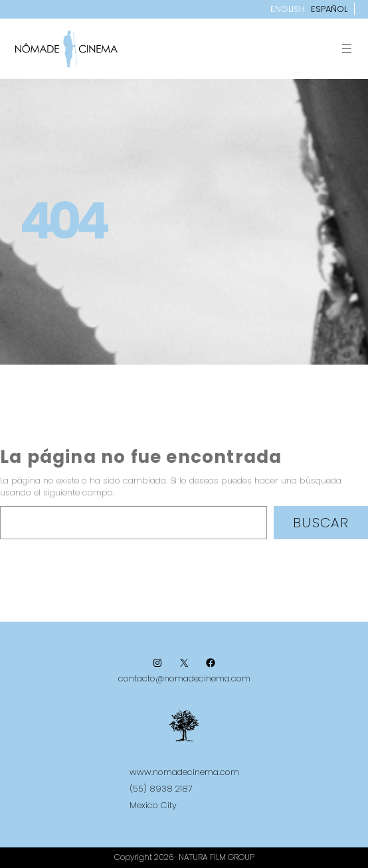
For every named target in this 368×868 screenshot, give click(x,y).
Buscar (321, 523)
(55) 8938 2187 (161, 789)
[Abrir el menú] (347, 48)
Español (329, 9)
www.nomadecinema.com (184, 772)
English (288, 9)
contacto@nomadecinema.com (184, 678)
